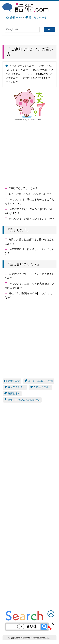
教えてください (15, 387)
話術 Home (12, 381)
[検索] (19, 29)
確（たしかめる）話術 (39, 381)
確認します (12, 394)
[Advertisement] (29, 153)
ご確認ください (41, 387)
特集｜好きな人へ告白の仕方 (22, 400)
